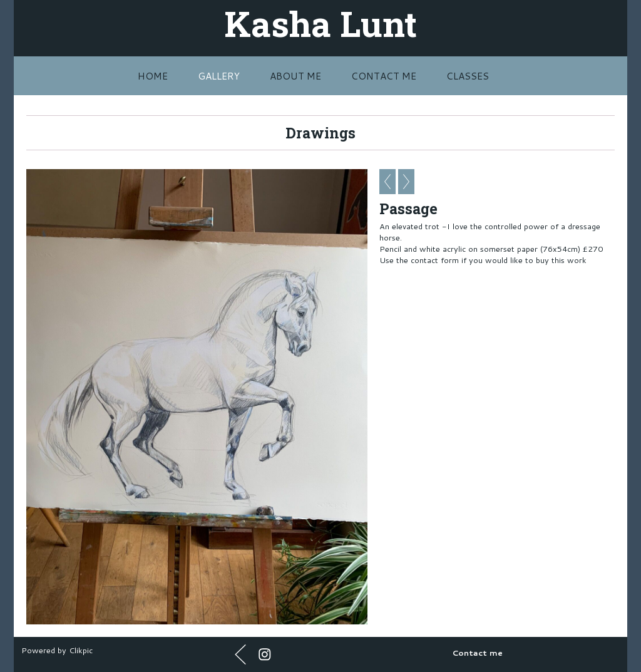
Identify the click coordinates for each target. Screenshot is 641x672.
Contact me (384, 76)
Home (153, 76)
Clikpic (81, 650)
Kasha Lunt (320, 23)
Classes (468, 76)
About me (295, 76)
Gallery (219, 76)
